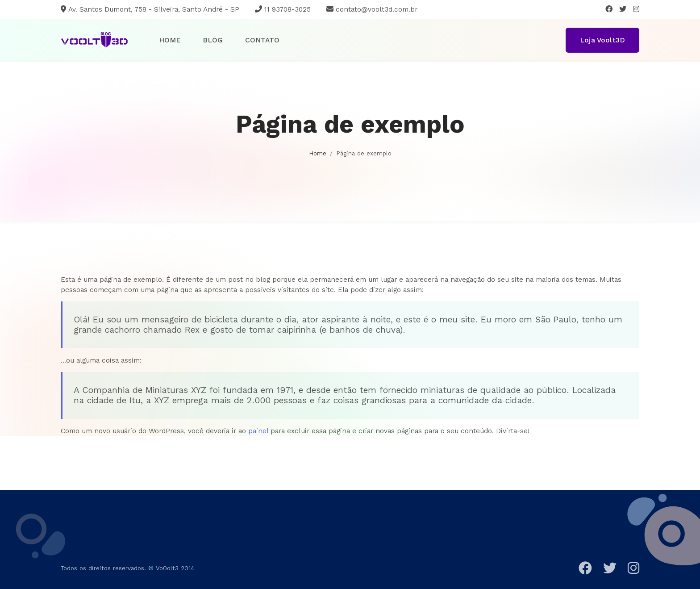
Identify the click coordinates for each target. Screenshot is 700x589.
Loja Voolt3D (602, 40)
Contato (262, 40)
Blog (213, 40)
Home (170, 40)
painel (258, 431)
